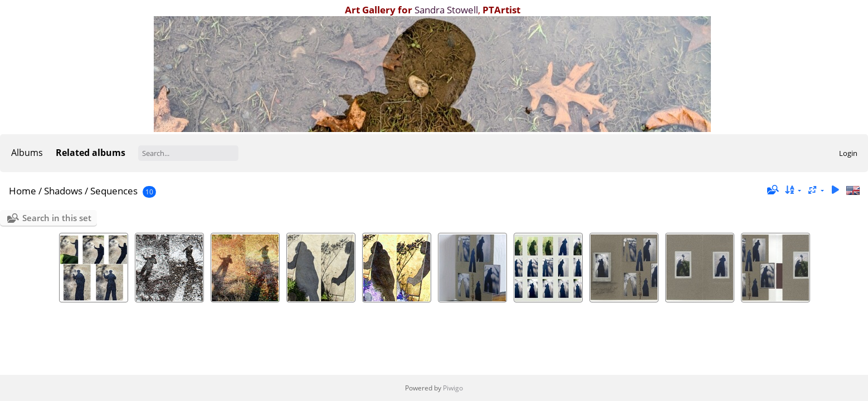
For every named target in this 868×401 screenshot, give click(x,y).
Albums (27, 153)
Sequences (114, 191)
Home (23, 191)
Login (848, 153)
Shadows (63, 191)
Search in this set (57, 218)
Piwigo (453, 388)
